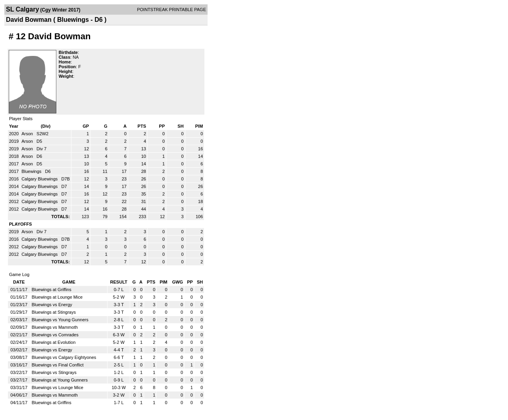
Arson (28, 134)
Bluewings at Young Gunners (60, 380)
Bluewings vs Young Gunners (60, 320)
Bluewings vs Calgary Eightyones (64, 357)
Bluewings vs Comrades (55, 335)
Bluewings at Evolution (54, 342)
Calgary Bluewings (40, 179)
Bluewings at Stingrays (54, 312)
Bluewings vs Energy (52, 305)
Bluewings (32, 171)
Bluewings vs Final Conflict (58, 365)
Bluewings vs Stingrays (54, 372)
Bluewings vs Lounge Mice (58, 387)
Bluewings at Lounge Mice (57, 297)
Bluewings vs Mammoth (55, 327)
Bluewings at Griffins (52, 290)
